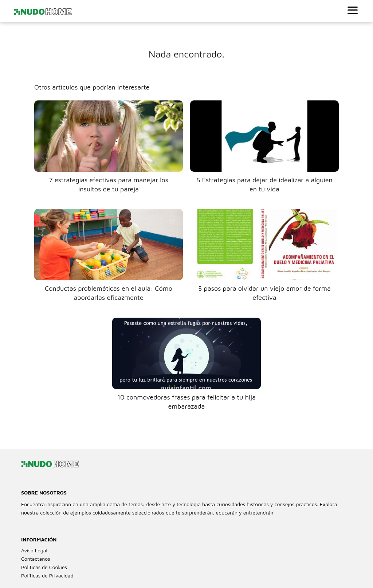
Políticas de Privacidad (47, 575)
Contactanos (36, 559)
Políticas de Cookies (44, 567)
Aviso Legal (34, 550)
